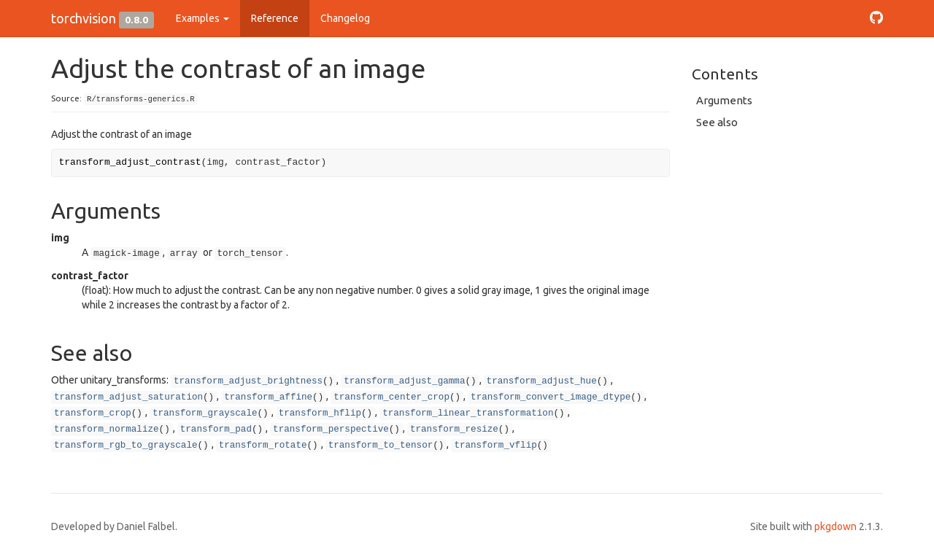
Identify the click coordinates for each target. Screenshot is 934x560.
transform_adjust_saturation (128, 397)
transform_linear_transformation (468, 413)
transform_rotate (263, 446)
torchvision (84, 18)
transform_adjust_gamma (404, 381)
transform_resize (454, 429)
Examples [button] (202, 18)
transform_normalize (107, 429)
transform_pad (216, 429)
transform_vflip (495, 446)
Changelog (345, 18)
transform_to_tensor (381, 446)
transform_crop (93, 413)
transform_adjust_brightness (248, 381)
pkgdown (835, 526)
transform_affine (268, 397)
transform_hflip (320, 413)
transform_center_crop (391, 397)
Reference (275, 18)
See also (717, 122)
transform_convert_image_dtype (551, 397)
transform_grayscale (205, 413)
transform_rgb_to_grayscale (126, 446)
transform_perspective (331, 429)
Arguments (724, 100)
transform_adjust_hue (542, 381)
